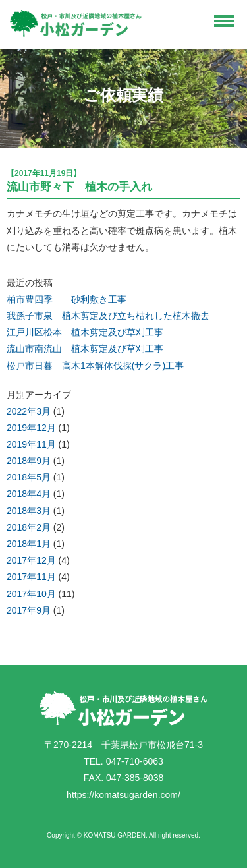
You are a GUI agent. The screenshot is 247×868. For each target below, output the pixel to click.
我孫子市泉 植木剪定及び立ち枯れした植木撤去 (108, 316)
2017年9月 (29, 610)
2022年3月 (29, 411)
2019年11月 (31, 444)
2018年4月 (29, 494)
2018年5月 (29, 477)
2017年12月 (31, 560)
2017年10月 (31, 594)
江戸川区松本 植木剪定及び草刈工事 (85, 332)
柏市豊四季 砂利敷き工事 (67, 299)
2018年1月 (29, 544)
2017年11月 (31, 577)
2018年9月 (29, 461)
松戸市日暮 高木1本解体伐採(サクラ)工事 (95, 366)
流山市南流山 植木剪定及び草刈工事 (85, 349)
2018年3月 (29, 511)
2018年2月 (29, 527)
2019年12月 (31, 428)
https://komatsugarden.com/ (123, 795)
